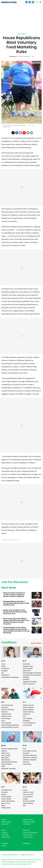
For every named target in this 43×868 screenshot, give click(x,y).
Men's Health (6, 755)
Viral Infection (28, 797)
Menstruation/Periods (9, 762)
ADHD (3, 666)
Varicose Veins (28, 794)
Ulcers (25, 790)
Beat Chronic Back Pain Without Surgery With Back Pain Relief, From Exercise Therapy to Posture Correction (16, 621)
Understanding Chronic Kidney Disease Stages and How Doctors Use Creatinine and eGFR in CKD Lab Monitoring (16, 630)
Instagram (27, 843)
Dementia (26, 664)
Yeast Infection (28, 803)
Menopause (6, 760)
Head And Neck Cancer (10, 727)
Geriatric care (6, 716)
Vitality (4, 820)
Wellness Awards (29, 822)
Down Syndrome (29, 684)
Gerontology (6, 718)
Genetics (5, 712)
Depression (27, 671)
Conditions (9, 642)
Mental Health (6, 764)
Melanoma (5, 753)
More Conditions (36, 643)
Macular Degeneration (10, 749)
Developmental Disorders (32, 675)
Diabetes (26, 677)
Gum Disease (6, 723)
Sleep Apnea (6, 808)
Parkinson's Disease (30, 758)
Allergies (4, 671)
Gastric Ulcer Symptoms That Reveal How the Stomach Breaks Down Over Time (15, 612)
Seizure (4, 794)
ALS (3, 673)
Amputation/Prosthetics (10, 677)
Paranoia (26, 753)
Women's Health (29, 801)
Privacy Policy (28, 835)
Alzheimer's (5, 675)
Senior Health (6, 797)
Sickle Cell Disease (8, 801)
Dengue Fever (28, 666)
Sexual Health (6, 799)
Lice (24, 716)
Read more (27, 864)
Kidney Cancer (28, 705)
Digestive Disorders (30, 682)
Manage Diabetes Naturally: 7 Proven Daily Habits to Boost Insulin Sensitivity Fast (16, 603)
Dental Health (28, 668)
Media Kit (26, 830)
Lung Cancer (28, 725)
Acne (3, 664)
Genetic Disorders (8, 710)
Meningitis (5, 758)
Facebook (5, 843)
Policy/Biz (21, 34)
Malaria (4, 751)
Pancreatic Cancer (30, 751)
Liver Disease (28, 718)
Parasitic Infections (30, 755)
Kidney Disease (28, 707)
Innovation (5, 824)
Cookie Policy (28, 837)
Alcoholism (5, 668)
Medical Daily (9, 2)
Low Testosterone (29, 723)
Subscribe (5, 835)
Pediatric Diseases (30, 760)
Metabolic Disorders (9, 769)
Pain (24, 749)
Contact (4, 833)
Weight (25, 799)
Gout (3, 721)
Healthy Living (28, 820)
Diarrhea (26, 679)
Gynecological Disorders (10, 725)
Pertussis (26, 762)
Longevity (26, 721)
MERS (3, 766)
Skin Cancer (6, 803)
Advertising (5, 837)
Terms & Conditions (30, 833)
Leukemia (26, 714)
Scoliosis (4, 792)
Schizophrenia (7, 790)
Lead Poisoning (28, 712)
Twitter (4, 846)
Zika (24, 805)
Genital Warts (6, 714)
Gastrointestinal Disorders (7, 706)
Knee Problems (28, 710)
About (4, 830)
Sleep (3, 805)
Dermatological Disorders (32, 673)
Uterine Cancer (28, 792)
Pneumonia (27, 764)
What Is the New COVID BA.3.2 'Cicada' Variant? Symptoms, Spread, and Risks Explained (14, 595)
